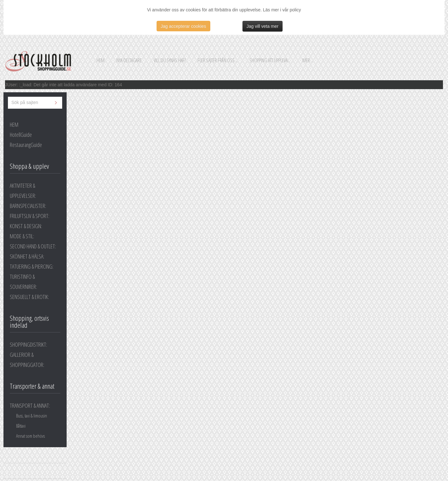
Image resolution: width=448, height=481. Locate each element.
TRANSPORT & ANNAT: (30, 405)
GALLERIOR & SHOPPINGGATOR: (27, 360)
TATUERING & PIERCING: (32, 266)
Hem (101, 60)
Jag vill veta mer (263, 26)
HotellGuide (21, 135)
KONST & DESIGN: (26, 226)
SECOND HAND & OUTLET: (33, 246)
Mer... (308, 60)
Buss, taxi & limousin (32, 416)
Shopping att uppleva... (270, 60)
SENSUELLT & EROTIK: (29, 297)
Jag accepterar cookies (183, 26)
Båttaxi (21, 426)
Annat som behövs (30, 436)
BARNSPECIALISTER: (28, 206)
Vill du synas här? (170, 60)
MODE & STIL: (22, 236)
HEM (14, 125)
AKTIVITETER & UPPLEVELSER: (23, 191)
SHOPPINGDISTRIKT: (28, 344)
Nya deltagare (129, 60)
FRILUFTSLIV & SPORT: (30, 216)
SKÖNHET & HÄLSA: (27, 256)
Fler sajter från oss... (218, 60)
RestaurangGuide (26, 145)
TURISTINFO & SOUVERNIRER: (23, 282)
